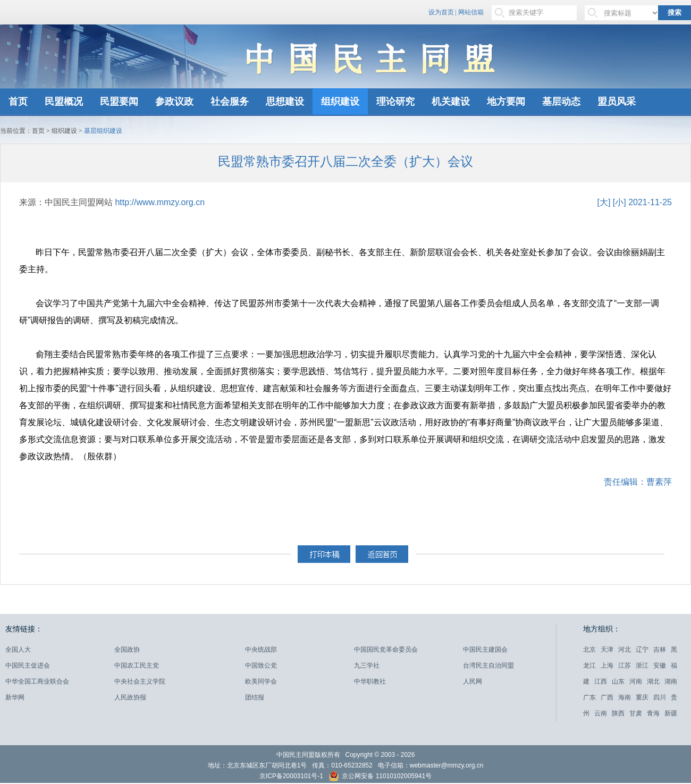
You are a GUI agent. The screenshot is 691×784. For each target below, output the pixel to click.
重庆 (642, 697)
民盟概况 (64, 102)
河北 (625, 650)
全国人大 (18, 650)
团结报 (255, 697)
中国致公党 (261, 665)
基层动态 (561, 102)
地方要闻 (506, 102)
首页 (18, 102)
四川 (660, 697)
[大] (604, 202)
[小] (620, 202)
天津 (607, 650)
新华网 (15, 697)
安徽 (660, 665)
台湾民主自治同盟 (488, 665)
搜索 (675, 12)
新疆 (671, 713)
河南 (636, 681)
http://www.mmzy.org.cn (160, 202)
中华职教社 (370, 681)
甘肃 (636, 713)
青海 (653, 713)
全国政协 (127, 650)
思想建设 (285, 102)
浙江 (642, 665)
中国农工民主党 (137, 665)
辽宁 (642, 650)
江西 (601, 681)
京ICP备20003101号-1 (291, 776)
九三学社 (367, 665)
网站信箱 (471, 12)
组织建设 (340, 102)
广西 (607, 697)
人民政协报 (130, 697)
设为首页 (441, 12)
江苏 (625, 665)
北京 (589, 650)
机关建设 (451, 102)
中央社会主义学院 (140, 681)
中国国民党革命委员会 (386, 650)
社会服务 (230, 102)
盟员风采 (617, 102)
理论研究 (395, 102)
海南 (625, 697)
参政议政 (174, 102)
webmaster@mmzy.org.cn (447, 765)
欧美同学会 (261, 681)
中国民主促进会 (28, 665)
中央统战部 (261, 650)
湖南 (671, 681)
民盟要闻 (119, 102)
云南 (601, 713)
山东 (618, 681)
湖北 (653, 681)
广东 (589, 697)
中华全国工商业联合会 (37, 681)
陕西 (618, 713)
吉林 (660, 650)
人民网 (473, 681)
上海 (607, 665)
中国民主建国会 (485, 650)
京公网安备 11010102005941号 (380, 777)
